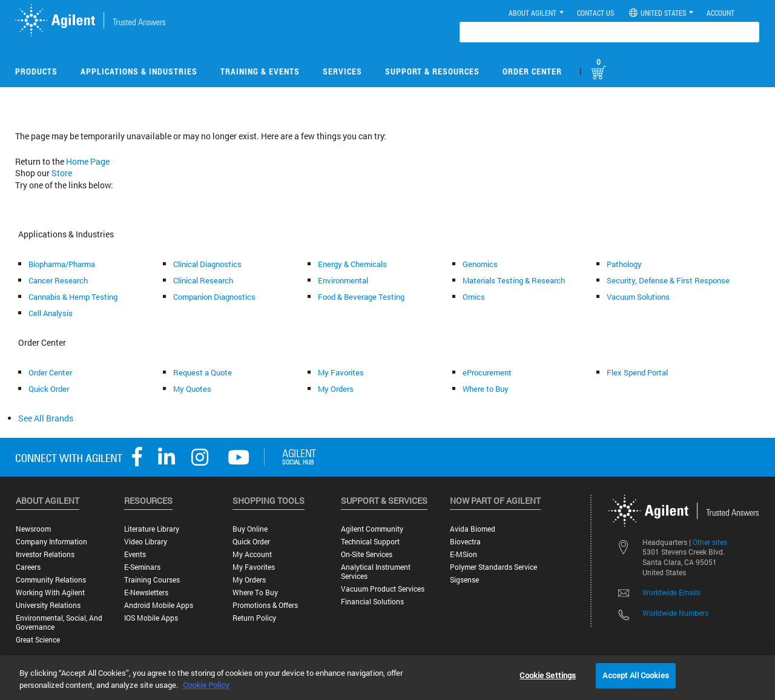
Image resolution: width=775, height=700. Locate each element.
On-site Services (367, 554)
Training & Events (260, 71)
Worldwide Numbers (675, 613)
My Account (252, 554)
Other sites (710, 542)
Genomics (480, 264)
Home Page (88, 161)
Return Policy (254, 618)
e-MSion (463, 554)
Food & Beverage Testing (361, 297)
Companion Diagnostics (214, 297)
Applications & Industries (139, 71)
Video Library (146, 542)
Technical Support (370, 542)
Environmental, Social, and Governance (59, 622)
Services (342, 71)
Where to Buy (486, 389)
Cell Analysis (51, 313)
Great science (38, 640)
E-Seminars (142, 567)
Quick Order (49, 389)
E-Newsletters (146, 593)
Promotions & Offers (265, 605)
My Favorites (341, 372)
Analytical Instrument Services (376, 572)
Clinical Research (203, 280)
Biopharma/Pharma (62, 264)
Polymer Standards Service (493, 567)
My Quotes (192, 389)
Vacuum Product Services (383, 589)
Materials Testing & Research (514, 280)
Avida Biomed (473, 529)
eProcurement (487, 372)
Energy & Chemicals (352, 264)
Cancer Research (58, 280)
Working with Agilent (50, 593)
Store (62, 173)
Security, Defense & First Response (668, 280)
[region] (387, 678)
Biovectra (465, 542)
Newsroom (33, 529)
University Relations (48, 605)
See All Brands (46, 418)
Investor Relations (45, 554)
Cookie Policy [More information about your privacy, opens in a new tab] (206, 685)
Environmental (343, 280)
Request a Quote (203, 372)
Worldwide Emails (671, 592)
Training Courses (152, 580)
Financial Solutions (372, 602)
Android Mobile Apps (159, 605)
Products (36, 71)
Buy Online (250, 529)
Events (135, 554)
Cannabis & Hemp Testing (73, 297)
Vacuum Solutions (638, 297)
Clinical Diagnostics (207, 264)
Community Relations (51, 580)
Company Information (51, 542)
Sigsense (464, 580)
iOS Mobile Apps (151, 618)
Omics (474, 297)
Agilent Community (372, 529)
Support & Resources (432, 71)
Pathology (624, 264)
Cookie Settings (548, 675)
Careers (28, 567)
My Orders (336, 389)
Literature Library (152, 529)
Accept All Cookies (635, 675)
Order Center (532, 71)
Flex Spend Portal (637, 372)
